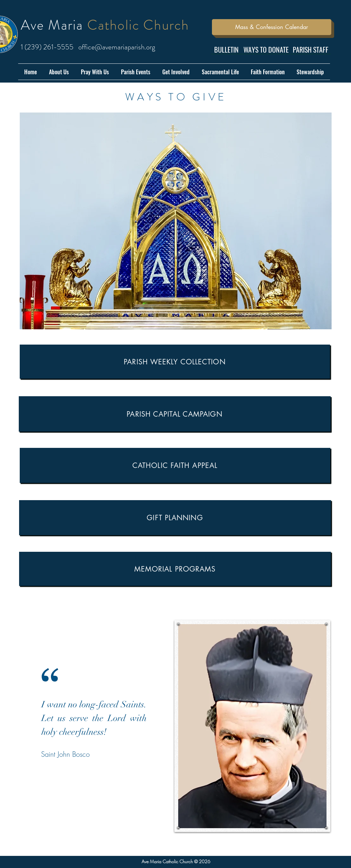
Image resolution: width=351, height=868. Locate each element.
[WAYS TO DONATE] (266, 49)
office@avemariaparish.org (117, 47)
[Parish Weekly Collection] (175, 362)
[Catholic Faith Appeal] (175, 465)
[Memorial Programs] (175, 569)
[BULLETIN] (227, 49)
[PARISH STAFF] (311, 49)
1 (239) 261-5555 (47, 47)
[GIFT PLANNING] (175, 518)
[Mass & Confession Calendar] (272, 27)
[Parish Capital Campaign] (175, 414)
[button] (59, 72)
